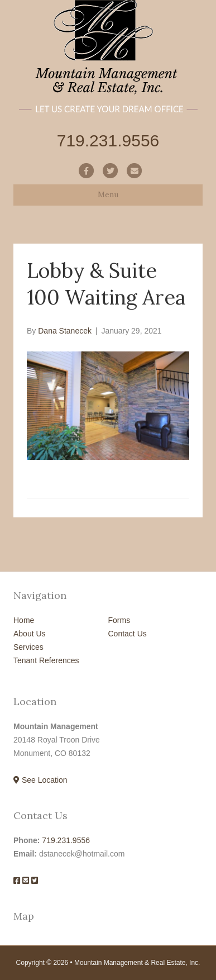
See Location (40, 780)
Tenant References (46, 660)
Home (24, 620)
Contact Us (128, 634)
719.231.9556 (66, 840)
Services (28, 647)
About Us (30, 634)
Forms (119, 620)
